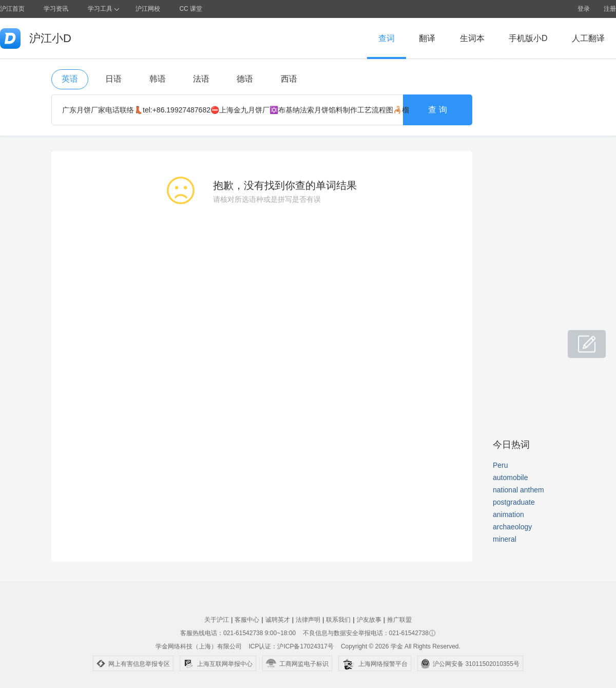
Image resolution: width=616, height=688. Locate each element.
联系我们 (338, 620)
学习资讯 (56, 9)
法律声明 (308, 620)
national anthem (518, 490)
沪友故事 (369, 620)
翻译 (427, 38)
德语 (245, 79)
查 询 (437, 110)
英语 (70, 79)
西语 (289, 79)
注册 (610, 9)
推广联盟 (399, 620)
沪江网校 (148, 9)
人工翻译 (588, 38)
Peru (500, 465)
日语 (113, 79)
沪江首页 (12, 9)
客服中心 (247, 620)
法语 (201, 79)
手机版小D (528, 38)
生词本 (472, 38)
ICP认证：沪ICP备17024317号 (291, 646)
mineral (505, 539)
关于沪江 (217, 620)
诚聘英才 (278, 620)
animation (508, 514)
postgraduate (514, 502)
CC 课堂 (191, 9)
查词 (387, 38)
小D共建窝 (577, 339)
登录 (584, 9)
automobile (511, 477)
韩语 (158, 79)
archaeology (512, 527)
